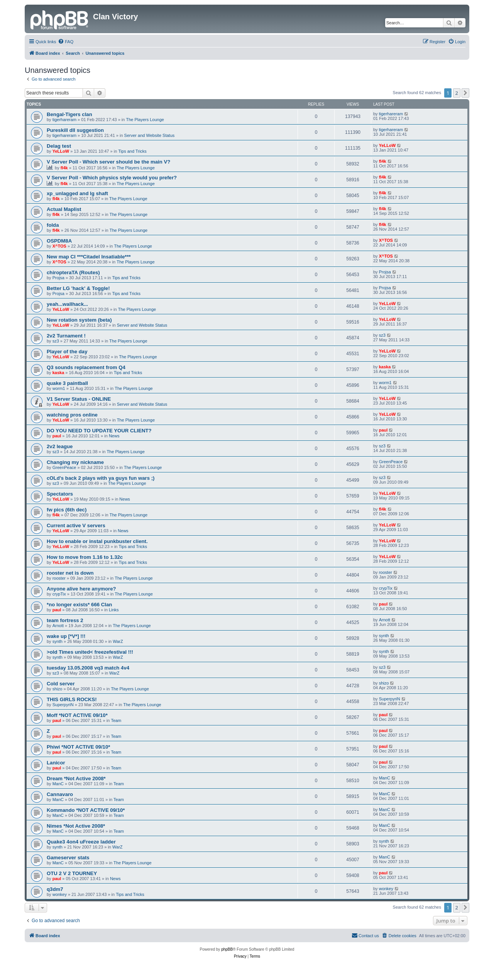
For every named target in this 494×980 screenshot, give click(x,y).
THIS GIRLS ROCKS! (72, 699)
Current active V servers (76, 525)
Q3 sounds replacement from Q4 (86, 367)
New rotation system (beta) (79, 320)
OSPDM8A (59, 241)
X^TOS (59, 246)
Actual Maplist (64, 209)
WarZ (118, 641)
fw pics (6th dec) (67, 510)
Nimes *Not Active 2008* (76, 826)
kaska (58, 373)
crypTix (59, 594)
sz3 (56, 341)
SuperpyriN (63, 705)
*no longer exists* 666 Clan (79, 605)
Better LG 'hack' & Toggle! (78, 288)
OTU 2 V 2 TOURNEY (72, 873)
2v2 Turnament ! (66, 336)
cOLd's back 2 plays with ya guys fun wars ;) (101, 478)
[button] (465, 93)
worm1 (59, 388)
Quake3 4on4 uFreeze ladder (81, 842)
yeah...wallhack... (67, 304)
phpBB (227, 949)
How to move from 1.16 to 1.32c (85, 557)
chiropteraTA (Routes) (73, 272)
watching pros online (72, 415)
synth (58, 641)
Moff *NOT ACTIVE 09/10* (77, 715)
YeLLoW (61, 151)
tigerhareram (64, 120)
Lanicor (56, 763)
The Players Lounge (145, 120)
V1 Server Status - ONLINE (79, 399)
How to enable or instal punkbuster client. (97, 541)
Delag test (59, 146)
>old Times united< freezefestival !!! (90, 652)
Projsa (58, 278)
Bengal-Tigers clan (69, 114)
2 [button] (457, 93)
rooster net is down (70, 573)
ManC (58, 784)
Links (114, 610)
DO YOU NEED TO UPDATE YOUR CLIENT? (99, 431)
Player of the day (67, 352)
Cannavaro (60, 794)
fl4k (64, 168)
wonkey (60, 894)
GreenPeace (64, 467)
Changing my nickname (75, 462)
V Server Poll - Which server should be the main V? (108, 162)
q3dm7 (55, 889)
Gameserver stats (68, 858)
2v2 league (60, 446)
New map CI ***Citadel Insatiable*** (89, 257)
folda (53, 225)
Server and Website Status (150, 135)
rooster (59, 578)
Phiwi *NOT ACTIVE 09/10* (78, 747)
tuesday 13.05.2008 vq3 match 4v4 (88, 668)
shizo (58, 689)
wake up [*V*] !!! (66, 636)
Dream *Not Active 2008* (76, 778)
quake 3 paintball (67, 383)
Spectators (60, 494)
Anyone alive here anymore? (81, 589)
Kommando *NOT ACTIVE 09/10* (86, 810)
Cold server (61, 684)
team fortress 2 (65, 620)
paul (57, 436)
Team (116, 720)
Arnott (58, 626)
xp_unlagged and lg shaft (77, 193)
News (114, 436)
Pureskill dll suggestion (75, 130)
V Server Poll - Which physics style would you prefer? (112, 178)
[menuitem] (66, 42)
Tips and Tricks (132, 151)
